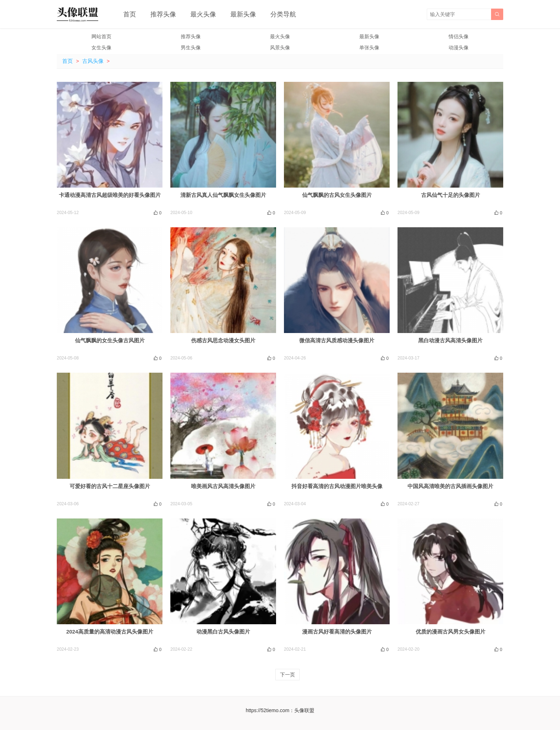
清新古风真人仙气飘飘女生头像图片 (223, 195)
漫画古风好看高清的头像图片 (337, 632)
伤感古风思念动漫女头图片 (223, 340)
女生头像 (101, 48)
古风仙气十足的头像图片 (451, 195)
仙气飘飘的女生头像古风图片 (110, 340)
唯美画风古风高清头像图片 (223, 486)
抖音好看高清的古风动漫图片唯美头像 (337, 486)
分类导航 (283, 14)
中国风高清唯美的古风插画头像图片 (450, 486)
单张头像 (369, 48)
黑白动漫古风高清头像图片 (450, 340)
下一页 (287, 675)
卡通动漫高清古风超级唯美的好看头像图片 (110, 195)
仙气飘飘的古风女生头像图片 (337, 195)
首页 (130, 14)
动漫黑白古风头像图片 (223, 632)
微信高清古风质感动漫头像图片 (337, 340)
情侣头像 (459, 36)
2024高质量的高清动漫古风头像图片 (109, 632)
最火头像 (203, 14)
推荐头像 (163, 14)
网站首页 (101, 36)
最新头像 (243, 14)
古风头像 (93, 61)
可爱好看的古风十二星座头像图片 (110, 486)
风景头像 (280, 48)
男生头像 (191, 48)
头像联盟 (304, 710)
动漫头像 (459, 48)
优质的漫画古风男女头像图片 (451, 632)
